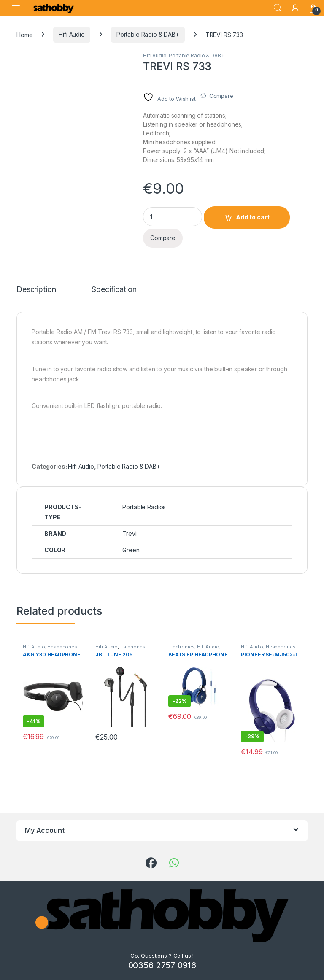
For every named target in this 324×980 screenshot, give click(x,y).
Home (24, 34)
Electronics (181, 647)
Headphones (62, 647)
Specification (114, 290)
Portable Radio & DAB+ (148, 34)
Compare (221, 96)
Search (278, 8)
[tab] (36, 293)
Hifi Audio (72, 34)
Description (36, 290)
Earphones (133, 647)
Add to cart (253, 217)
